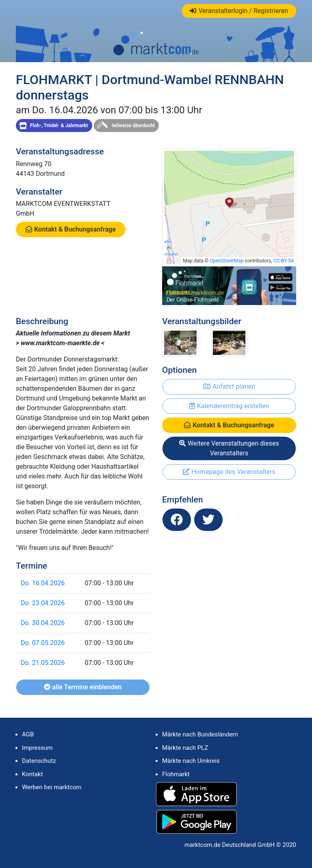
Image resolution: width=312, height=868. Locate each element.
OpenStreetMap (226, 261)
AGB (28, 734)
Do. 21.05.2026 (43, 663)
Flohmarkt (176, 774)
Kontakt (32, 774)
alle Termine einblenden (83, 687)
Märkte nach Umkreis (191, 761)
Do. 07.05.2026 (43, 643)
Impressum (37, 748)
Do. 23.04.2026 (43, 603)
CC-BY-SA (284, 261)
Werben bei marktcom (52, 787)
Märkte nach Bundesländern (200, 734)
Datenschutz (39, 761)
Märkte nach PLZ (185, 748)
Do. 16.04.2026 (43, 583)
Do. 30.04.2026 (43, 623)
